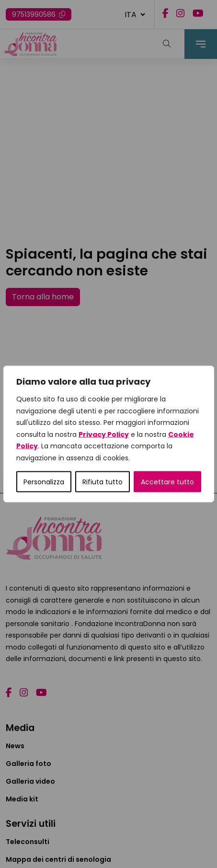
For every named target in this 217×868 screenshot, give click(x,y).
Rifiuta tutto (103, 482)
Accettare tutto (167, 482)
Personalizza (44, 482)
